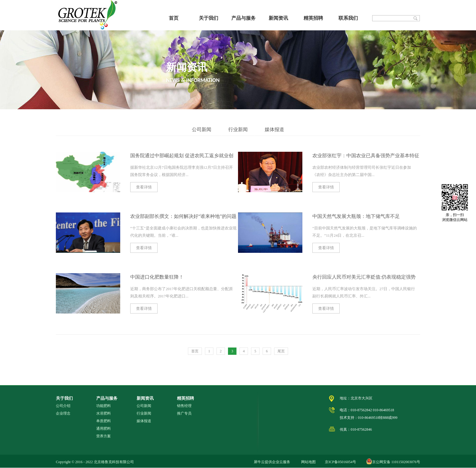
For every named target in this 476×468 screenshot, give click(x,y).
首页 (174, 18)
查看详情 (144, 187)
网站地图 (308, 462)
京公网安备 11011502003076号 (396, 462)
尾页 (281, 351)
